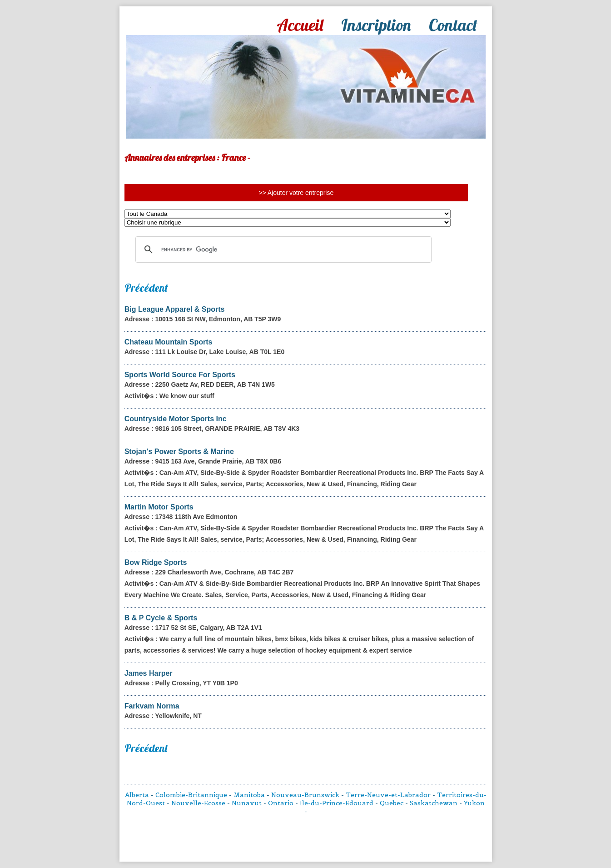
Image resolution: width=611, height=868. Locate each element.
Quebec (392, 803)
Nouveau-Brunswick (305, 795)
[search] (282, 249)
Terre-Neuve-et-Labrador (388, 795)
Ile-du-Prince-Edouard (337, 803)
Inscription (376, 25)
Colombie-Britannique (191, 795)
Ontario (281, 803)
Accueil (300, 25)
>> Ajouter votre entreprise (296, 193)
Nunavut (247, 803)
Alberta (137, 795)
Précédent (146, 288)
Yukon (474, 803)
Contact (453, 25)
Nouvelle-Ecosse (198, 803)
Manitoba (249, 795)
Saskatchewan (434, 803)
